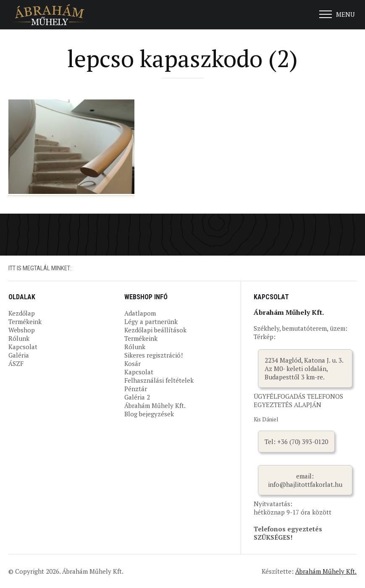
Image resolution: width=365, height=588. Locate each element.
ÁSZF (16, 363)
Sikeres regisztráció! (154, 355)
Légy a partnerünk (151, 321)
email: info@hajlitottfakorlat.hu (305, 480)
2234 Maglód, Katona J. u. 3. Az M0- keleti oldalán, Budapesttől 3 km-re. (304, 368)
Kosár (133, 363)
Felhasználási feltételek (159, 380)
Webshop (22, 330)
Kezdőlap (22, 313)
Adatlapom (140, 313)
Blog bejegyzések (149, 414)
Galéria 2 (137, 397)
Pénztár (136, 389)
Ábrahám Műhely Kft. (155, 405)
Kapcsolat (23, 347)
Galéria (19, 355)
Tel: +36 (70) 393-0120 (296, 442)
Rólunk (19, 338)
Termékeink (25, 321)
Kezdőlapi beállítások (155, 330)
